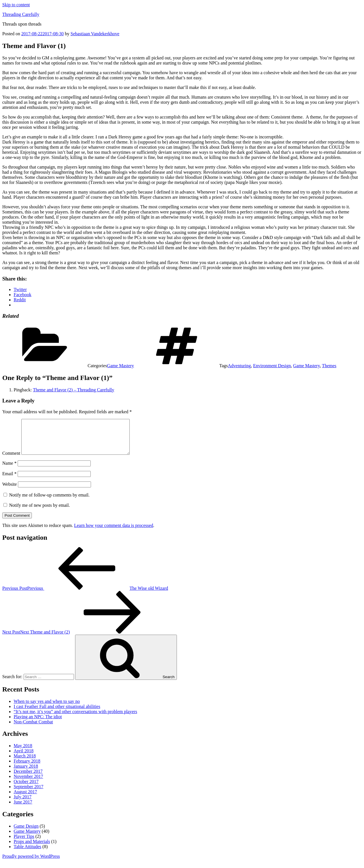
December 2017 (28, 778)
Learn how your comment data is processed (113, 532)
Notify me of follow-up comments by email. (49, 502)
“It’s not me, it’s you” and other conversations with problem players (75, 718)
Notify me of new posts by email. (40, 512)
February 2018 (27, 768)
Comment (11, 460)
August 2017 (25, 799)
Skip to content (16, 5)
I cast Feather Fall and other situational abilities (57, 713)
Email (9, 480)
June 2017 (23, 809)
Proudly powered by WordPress (31, 863)
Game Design (26, 833)
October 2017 (26, 788)
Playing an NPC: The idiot (38, 723)
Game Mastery (120, 366)
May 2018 (23, 752)
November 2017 (28, 783)
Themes (329, 366)
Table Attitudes (27, 853)
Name (9, 470)
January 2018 (26, 773)
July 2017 (23, 804)
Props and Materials (32, 848)
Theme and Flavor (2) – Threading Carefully (74, 390)
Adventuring (239, 366)
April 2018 (24, 758)
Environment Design (272, 366)
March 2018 (25, 763)
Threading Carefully (21, 14)
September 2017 (28, 793)
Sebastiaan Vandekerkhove (95, 34)
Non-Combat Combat (33, 729)
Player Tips (24, 843)
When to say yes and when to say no (47, 708)
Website (10, 491)
